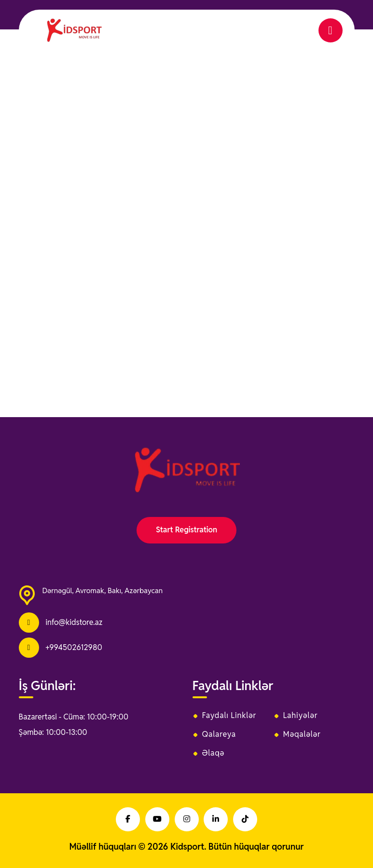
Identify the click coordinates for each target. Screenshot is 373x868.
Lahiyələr (301, 716)
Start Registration (186, 530)
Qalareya (219, 734)
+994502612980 (74, 647)
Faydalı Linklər (229, 716)
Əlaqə (214, 753)
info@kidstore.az (74, 622)
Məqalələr (302, 734)
